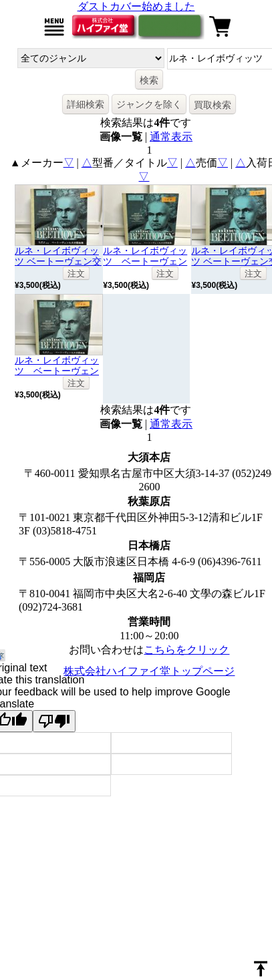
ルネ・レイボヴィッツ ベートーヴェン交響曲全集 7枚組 (58, 261)
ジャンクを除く (149, 104)
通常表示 (171, 137)
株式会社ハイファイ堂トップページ (149, 671)
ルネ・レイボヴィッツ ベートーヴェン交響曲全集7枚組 (145, 261)
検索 (149, 80)
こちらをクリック (186, 650)
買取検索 (213, 105)
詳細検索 (86, 104)
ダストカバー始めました (136, 6)
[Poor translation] (54, 721)
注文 (76, 274)
